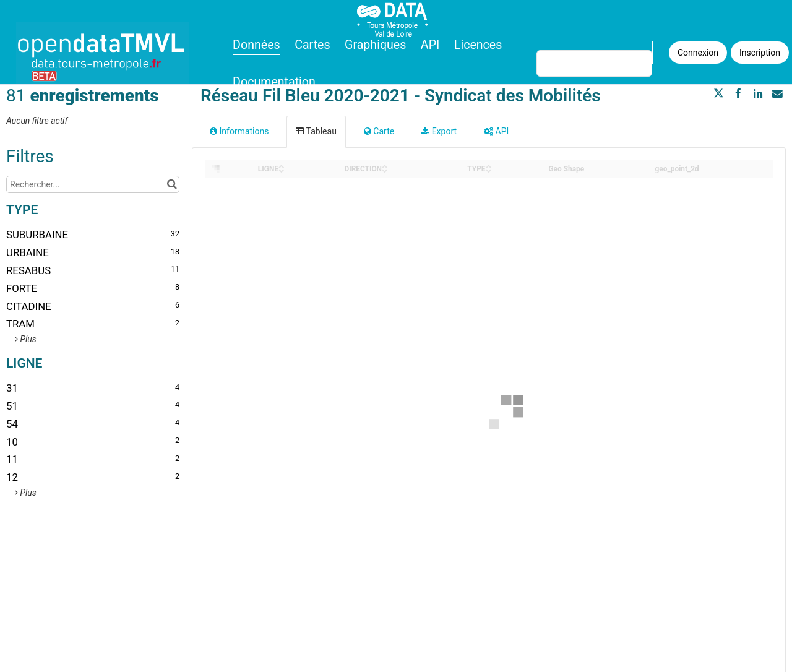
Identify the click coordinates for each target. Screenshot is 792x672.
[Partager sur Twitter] (719, 93)
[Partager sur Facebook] (738, 93)
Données (256, 45)
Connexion (698, 53)
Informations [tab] (239, 131)
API (430, 45)
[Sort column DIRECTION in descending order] (385, 170)
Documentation (274, 82)
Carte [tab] (379, 131)
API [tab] (496, 131)
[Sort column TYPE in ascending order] (489, 166)
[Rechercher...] (93, 184)
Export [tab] (439, 131)
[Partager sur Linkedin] (758, 93)
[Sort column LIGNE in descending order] (282, 170)
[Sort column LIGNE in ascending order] (282, 166)
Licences (478, 45)
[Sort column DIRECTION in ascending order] (385, 166)
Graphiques (375, 45)
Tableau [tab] (316, 131)
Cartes (312, 45)
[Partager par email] (777, 93)
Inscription (760, 53)
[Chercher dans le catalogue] (172, 184)
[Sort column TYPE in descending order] (489, 170)
